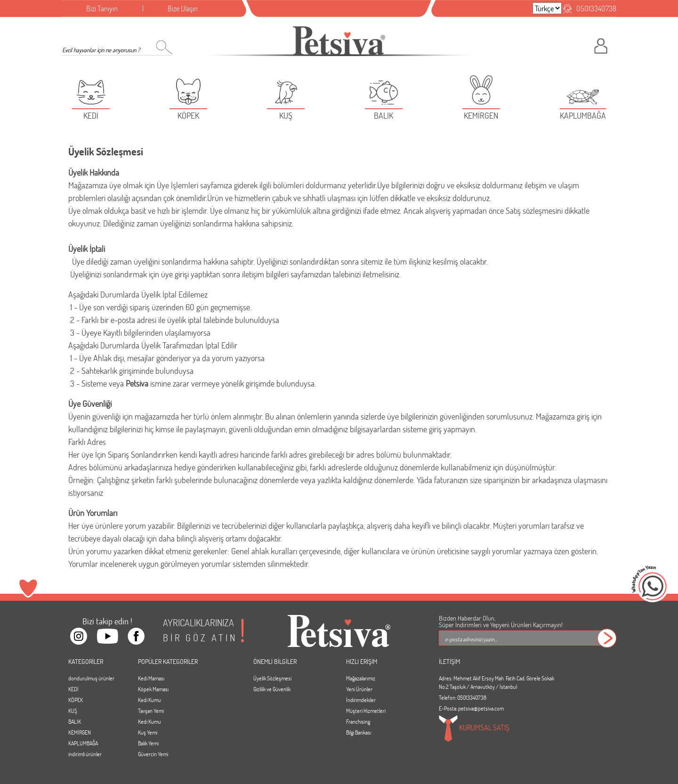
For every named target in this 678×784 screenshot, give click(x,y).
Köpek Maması (153, 689)
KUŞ (73, 711)
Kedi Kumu (149, 700)
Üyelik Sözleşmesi (272, 678)
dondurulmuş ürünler (91, 678)
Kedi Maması (151, 678)
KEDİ (73, 689)
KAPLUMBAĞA (83, 743)
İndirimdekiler (361, 700)
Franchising (358, 721)
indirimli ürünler (85, 754)
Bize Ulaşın (183, 8)
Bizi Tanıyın (102, 8)
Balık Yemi (148, 743)
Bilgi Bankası (359, 732)
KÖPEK (76, 700)
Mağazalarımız (361, 678)
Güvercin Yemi (153, 754)
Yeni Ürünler (359, 689)
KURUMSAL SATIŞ (474, 728)
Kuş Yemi (148, 732)
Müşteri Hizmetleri (366, 711)
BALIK (75, 721)
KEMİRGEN (80, 732)
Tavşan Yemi (151, 711)
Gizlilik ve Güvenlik (272, 689)
